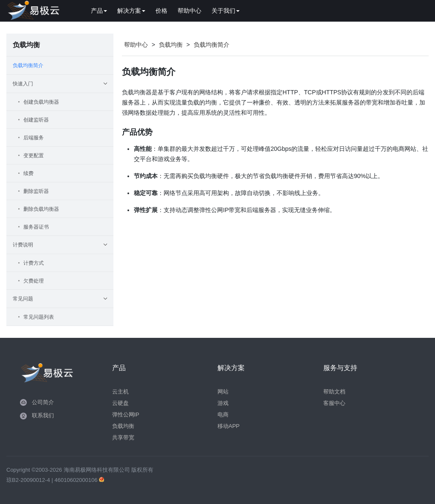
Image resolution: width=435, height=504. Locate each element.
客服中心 (334, 403)
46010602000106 (77, 480)
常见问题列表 (39, 317)
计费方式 (34, 263)
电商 (223, 415)
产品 (99, 11)
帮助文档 (334, 392)
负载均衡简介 (28, 65)
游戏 (223, 403)
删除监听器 (36, 191)
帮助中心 (189, 11)
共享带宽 (123, 437)
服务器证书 (36, 227)
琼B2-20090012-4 (28, 480)
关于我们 (226, 11)
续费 (28, 173)
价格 (161, 11)
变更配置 (34, 156)
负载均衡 (171, 45)
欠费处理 (34, 281)
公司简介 (43, 402)
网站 (223, 392)
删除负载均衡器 (41, 209)
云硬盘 (120, 403)
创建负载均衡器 (41, 102)
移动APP (229, 426)
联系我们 (43, 415)
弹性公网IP (126, 415)
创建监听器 (36, 120)
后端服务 (34, 138)
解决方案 (131, 11)
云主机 (120, 392)
